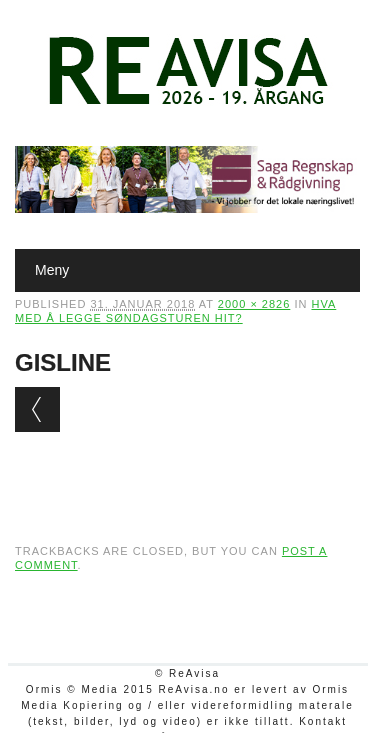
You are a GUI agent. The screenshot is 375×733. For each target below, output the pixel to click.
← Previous (37, 409)
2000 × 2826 (254, 304)
